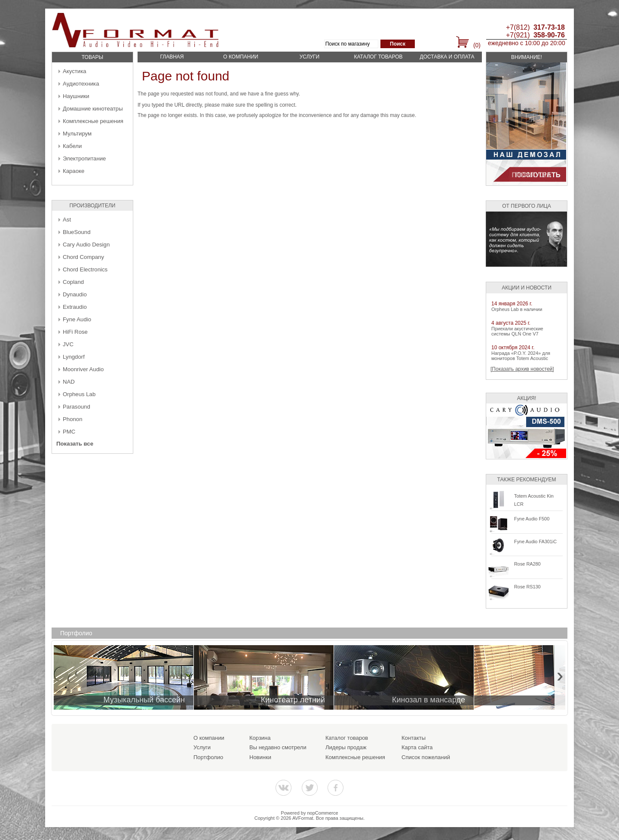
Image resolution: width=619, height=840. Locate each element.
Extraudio (75, 307)
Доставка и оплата (447, 57)
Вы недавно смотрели (278, 747)
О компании (241, 57)
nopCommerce (323, 813)
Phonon (72, 419)
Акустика (75, 71)
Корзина (260, 738)
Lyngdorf (74, 357)
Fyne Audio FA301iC (535, 542)
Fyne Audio (77, 319)
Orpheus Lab (79, 394)
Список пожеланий (426, 757)
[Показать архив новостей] (522, 369)
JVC (68, 344)
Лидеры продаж (346, 747)
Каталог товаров (378, 57)
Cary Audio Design (86, 245)
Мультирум (77, 134)
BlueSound (77, 232)
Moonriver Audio (83, 369)
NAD (69, 382)
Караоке (74, 171)
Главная (172, 57)
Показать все (75, 444)
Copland (73, 282)
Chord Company (83, 257)
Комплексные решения (93, 121)
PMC (69, 432)
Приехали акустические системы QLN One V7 (517, 331)
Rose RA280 (527, 564)
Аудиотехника (81, 84)
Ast (67, 220)
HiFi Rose (75, 332)
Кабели (72, 146)
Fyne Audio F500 (532, 519)
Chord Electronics (85, 269)
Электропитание (84, 158)
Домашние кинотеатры (93, 109)
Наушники (76, 96)
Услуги (310, 57)
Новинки (260, 757)
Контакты (414, 738)
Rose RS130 (527, 587)
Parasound (77, 407)
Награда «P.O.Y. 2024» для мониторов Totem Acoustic (521, 356)
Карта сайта (417, 747)
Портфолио (208, 757)
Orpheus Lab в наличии (517, 309)
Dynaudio (75, 294)
